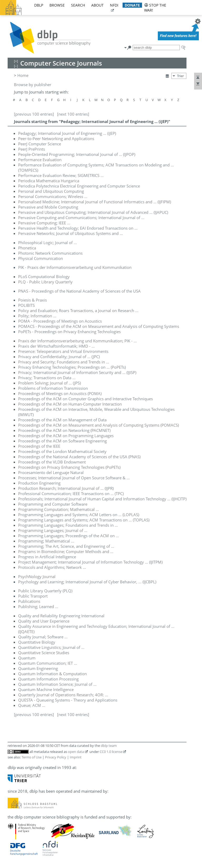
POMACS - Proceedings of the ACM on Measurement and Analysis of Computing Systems (99, 326)
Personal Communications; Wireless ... (53, 196)
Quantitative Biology (37, 642)
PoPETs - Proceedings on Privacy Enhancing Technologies (69, 332)
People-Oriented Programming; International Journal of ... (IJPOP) (77, 154)
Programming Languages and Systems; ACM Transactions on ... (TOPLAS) (84, 520)
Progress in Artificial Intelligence (47, 557)
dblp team (109, 746)
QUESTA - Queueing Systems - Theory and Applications (68, 700)
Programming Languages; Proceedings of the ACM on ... (69, 536)
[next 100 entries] (73, 114)
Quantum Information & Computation (52, 674)
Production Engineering (39, 483)
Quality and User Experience (44, 621)
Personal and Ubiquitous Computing (51, 191)
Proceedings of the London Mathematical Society (62, 451)
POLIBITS (26, 305)
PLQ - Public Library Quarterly (45, 282)
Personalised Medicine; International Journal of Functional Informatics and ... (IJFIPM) (95, 202)
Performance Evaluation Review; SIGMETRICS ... (61, 175)
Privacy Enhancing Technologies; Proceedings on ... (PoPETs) (72, 367)
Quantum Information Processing (48, 679)
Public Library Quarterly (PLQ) (45, 591)
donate (132, 5)
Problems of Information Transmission (53, 388)
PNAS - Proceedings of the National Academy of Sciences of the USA (79, 291)
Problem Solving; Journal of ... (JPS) (49, 383)
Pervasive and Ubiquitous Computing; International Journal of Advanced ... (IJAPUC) (93, 212)
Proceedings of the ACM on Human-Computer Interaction (70, 404)
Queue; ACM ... (32, 705)
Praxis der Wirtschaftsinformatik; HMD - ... (56, 346)
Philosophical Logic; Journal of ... (47, 243)
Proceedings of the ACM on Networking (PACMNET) (64, 430)
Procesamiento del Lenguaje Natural (51, 472)
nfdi (114, 5)
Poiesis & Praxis (32, 300)
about (97, 5)
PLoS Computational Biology (44, 277)
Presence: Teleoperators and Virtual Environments (63, 351)
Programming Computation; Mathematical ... (59, 509)
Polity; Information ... (37, 316)
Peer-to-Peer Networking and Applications (56, 139)
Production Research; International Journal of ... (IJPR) (66, 488)
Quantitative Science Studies (44, 653)
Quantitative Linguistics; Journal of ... (51, 647)
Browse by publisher (33, 85)
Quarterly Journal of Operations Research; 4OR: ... (63, 695)
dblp (39, 5)
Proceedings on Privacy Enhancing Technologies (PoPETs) (69, 467)
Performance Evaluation (40, 160)
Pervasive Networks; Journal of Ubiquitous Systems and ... (70, 233)
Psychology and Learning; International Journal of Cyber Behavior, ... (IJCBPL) (87, 582)
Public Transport (33, 596)
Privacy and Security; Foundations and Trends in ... (64, 362)
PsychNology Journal (37, 576)
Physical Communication (41, 258)
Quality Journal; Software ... (43, 637)
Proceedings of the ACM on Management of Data (62, 420)
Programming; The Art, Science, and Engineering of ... (66, 546)
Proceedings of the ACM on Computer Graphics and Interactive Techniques (85, 399)
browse (57, 5)
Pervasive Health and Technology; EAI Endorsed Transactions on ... (78, 228)
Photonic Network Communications (50, 253)
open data (76, 752)
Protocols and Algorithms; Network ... (52, 567)
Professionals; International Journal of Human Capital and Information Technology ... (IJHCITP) (102, 499)
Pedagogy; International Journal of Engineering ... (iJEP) (67, 133)
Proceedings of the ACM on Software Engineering (62, 441)
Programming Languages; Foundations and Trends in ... (68, 525)
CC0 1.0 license (111, 752)
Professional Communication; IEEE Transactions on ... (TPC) (71, 494)
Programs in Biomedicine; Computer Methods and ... (66, 551)
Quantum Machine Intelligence (46, 689)
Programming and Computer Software (53, 504)
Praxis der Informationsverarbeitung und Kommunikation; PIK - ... (77, 341)
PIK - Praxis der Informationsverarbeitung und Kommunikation (75, 267)
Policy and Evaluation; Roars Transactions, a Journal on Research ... (78, 310)
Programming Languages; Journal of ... (53, 530)
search (78, 5)
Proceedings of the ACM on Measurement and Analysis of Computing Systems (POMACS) (99, 425)
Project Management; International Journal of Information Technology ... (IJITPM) (90, 562)
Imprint (76, 757)
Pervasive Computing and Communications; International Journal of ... (81, 218)
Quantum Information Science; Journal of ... (57, 684)
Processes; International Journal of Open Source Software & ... (74, 478)
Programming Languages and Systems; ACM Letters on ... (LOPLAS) (79, 515)
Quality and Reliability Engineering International (61, 616)
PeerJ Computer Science (40, 144)
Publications (29, 601)
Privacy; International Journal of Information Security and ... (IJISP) (77, 372)
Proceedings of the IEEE (39, 446)
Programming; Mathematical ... (46, 541)
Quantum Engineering (38, 668)
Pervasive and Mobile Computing (48, 207)
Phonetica (27, 248)
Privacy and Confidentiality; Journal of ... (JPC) (59, 357)
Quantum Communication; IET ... (48, 663)
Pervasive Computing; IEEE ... (44, 223)
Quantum (27, 658)
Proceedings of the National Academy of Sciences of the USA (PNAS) (79, 457)
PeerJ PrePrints (32, 149)
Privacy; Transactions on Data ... (47, 378)
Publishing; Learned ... (38, 606)
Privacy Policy (56, 757)
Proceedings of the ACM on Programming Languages (66, 436)
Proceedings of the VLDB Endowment (52, 462)
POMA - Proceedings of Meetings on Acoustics (60, 321)
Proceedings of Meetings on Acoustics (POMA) (60, 393)
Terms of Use (32, 757)
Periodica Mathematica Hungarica (49, 181)
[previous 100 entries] (34, 114)
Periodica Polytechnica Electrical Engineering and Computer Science (79, 186)
